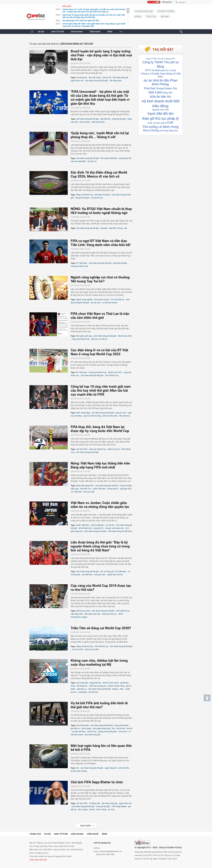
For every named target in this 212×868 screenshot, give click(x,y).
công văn (167, 93)
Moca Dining (151, 130)
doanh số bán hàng (116, 686)
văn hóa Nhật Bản (78, 161)
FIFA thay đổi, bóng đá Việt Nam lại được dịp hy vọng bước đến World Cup (100, 429)
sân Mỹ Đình (87, 575)
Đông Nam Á (113, 489)
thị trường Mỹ (82, 683)
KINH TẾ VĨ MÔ (58, 32)
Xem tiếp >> (80, 824)
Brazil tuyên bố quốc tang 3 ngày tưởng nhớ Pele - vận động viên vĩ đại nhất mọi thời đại (101, 55)
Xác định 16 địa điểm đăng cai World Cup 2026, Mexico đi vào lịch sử (99, 174)
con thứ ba (110, 525)
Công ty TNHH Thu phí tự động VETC (160, 59)
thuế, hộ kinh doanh (157, 123)
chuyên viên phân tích (114, 528)
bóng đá (104, 228)
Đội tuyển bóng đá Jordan (96, 531)
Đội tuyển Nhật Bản (109, 158)
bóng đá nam (100, 575)
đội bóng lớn (82, 686)
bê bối (92, 809)
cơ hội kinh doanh (110, 303)
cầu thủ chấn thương (92, 416)
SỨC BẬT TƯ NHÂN (166, 11)
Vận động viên (116, 81)
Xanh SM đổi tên (160, 114)
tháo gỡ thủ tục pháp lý (160, 118)
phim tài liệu (85, 122)
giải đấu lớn (105, 119)
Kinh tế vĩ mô (61, 834)
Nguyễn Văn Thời (160, 110)
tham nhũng (102, 809)
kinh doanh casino (102, 299)
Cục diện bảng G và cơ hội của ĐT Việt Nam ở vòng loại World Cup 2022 (99, 352)
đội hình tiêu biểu (110, 416)
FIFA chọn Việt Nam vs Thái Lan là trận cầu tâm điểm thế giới (100, 316)
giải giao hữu (126, 489)
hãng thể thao (95, 683)
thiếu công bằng (83, 413)
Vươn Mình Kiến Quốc (144, 11)
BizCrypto (165, 16)
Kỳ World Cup (97, 198)
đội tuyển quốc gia (84, 336)
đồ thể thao (93, 692)
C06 (170, 123)
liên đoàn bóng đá (120, 77)
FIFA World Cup (123, 611)
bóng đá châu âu (109, 614)
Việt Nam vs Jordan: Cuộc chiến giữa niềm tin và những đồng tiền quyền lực (100, 505)
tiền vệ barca (125, 416)
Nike (122, 689)
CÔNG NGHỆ (95, 32)
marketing (83, 692)
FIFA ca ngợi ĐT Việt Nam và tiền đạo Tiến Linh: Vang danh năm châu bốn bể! (100, 243)
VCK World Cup (112, 375)
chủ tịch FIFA (82, 449)
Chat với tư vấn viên (104, 854)
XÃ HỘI (41, 32)
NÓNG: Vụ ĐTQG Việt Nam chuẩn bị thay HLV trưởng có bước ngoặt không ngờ (101, 211)
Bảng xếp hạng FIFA (85, 486)
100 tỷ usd (92, 732)
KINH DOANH (77, 32)
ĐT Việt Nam (82, 263)
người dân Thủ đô (115, 575)
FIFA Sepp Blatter (119, 806)
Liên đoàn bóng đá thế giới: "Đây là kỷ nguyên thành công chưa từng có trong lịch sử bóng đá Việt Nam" (100, 546)
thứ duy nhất (89, 492)
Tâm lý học (151, 16)
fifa (126, 228)
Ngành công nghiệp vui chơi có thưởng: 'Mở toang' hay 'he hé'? (100, 279)
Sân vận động (95, 77)
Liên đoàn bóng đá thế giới (96, 81)
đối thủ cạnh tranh (110, 683)
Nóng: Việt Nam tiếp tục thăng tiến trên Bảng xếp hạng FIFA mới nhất (100, 465)
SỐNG (110, 32)
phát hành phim (98, 122)
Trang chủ (35, 834)
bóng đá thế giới (119, 119)
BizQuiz (138, 16)
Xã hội (47, 834)
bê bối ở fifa (124, 768)
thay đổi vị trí (86, 489)
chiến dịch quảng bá (98, 686)
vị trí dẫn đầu (76, 492)
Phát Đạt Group (154, 88)
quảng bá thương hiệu (107, 732)
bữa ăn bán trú (160, 97)
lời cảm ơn (92, 161)
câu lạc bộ (107, 77)
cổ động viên (95, 803)
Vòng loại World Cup (79, 266)
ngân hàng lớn (111, 768)
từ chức (112, 809)
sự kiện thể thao (79, 732)
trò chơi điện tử (118, 299)
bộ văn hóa (96, 303)
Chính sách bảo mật (38, 860)
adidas (115, 689)
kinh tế (129, 728)
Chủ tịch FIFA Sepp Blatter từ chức (97, 782)
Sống (105, 834)
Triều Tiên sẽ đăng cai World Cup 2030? (101, 628)
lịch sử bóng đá (107, 571)
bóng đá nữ (99, 528)
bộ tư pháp (86, 728)
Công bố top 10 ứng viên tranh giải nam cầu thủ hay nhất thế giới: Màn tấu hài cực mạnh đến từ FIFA (101, 391)
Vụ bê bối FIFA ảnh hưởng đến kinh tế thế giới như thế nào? (99, 705)
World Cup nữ (114, 449)
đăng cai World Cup (85, 195)
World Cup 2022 (125, 336)
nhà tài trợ (123, 732)
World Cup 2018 (83, 611)
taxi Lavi (155, 92)
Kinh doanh (77, 834)
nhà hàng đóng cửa (169, 131)
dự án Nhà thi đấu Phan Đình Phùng (161, 82)
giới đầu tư (82, 689)
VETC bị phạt (152, 70)
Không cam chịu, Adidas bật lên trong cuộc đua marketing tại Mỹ (99, 663)
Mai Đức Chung (116, 228)
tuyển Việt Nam (99, 489)
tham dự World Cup (98, 449)
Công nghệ (93, 834)
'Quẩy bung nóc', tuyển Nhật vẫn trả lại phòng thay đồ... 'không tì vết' (100, 135)
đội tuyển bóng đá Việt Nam (120, 531)
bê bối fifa (121, 728)
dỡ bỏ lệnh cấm (85, 528)
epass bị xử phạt (168, 70)
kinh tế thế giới (82, 725)
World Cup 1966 (92, 649)
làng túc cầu (121, 413)
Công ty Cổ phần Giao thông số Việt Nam (161, 75)
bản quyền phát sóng (102, 728)
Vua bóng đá (81, 77)
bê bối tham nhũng (79, 771)
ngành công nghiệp (84, 299)
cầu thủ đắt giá (97, 525)
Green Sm (171, 88)
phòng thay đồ (125, 158)
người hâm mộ (77, 81)
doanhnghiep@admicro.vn (111, 851)
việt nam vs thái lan (99, 339)
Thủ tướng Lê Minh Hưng (160, 127)
